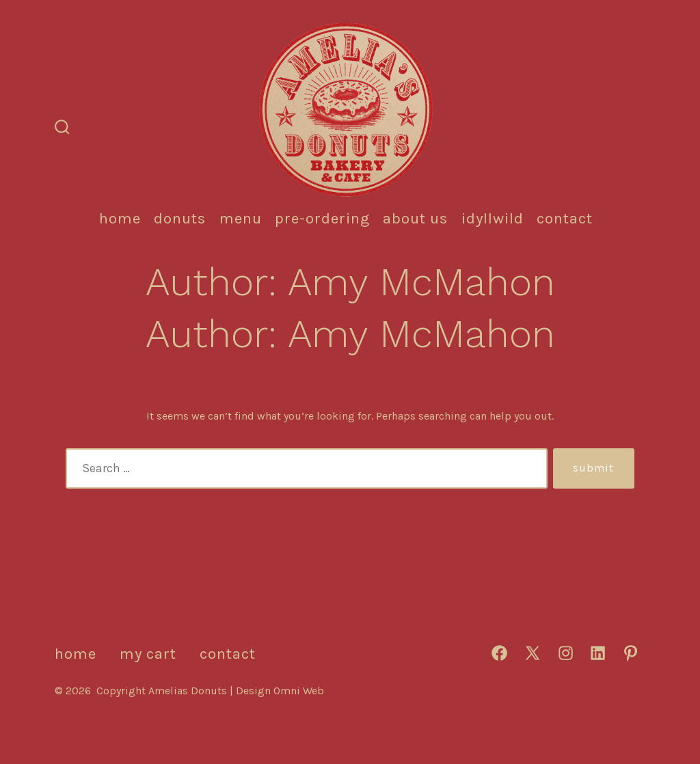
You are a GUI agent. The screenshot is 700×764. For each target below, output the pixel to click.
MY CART (148, 654)
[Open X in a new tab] (533, 653)
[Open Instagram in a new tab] (566, 653)
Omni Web (299, 691)
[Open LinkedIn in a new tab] (598, 653)
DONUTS (180, 218)
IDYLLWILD (493, 218)
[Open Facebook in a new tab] (499, 653)
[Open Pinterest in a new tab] (631, 653)
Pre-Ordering (322, 218)
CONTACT (565, 218)
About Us (415, 218)
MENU (241, 218)
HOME (120, 218)
